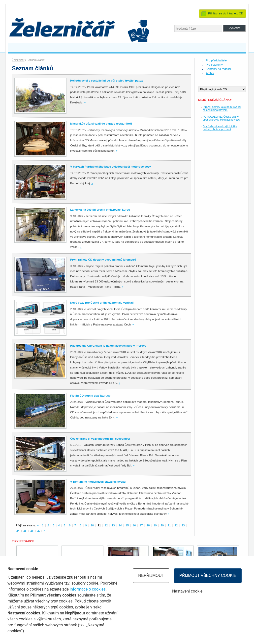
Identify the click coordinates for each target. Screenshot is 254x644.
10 (92, 525)
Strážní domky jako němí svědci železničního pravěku (222, 108)
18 (148, 525)
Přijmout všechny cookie (208, 575)
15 (127, 525)
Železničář (18, 60)
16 (134, 525)
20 (162, 525)
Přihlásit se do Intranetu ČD (226, 13)
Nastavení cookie (187, 591)
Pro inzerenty (214, 65)
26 (32, 531)
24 (18, 531)
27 (39, 531)
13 (113, 525)
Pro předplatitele (216, 60)
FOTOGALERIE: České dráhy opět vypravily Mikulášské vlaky (222, 118)
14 (120, 525)
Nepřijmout (151, 575)
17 (141, 525)
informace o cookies (88, 589)
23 (183, 525)
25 (25, 531)
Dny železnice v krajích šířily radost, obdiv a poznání (220, 128)
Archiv (210, 73)
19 (155, 525)
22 (176, 525)
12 (106, 525)
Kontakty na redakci (218, 69)
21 (169, 525)
